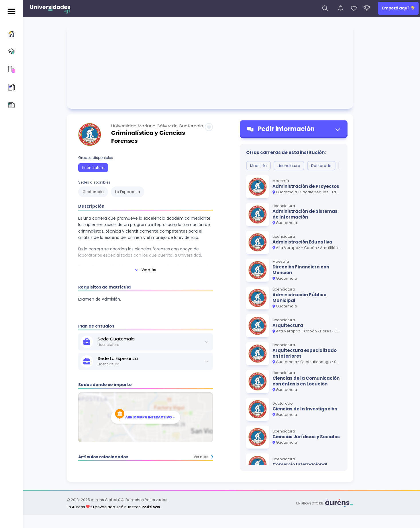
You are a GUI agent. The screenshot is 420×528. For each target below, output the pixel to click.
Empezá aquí (398, 8)
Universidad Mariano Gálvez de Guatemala (157, 126)
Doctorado (321, 166)
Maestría (258, 166)
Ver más (203, 457)
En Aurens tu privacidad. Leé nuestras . (114, 507)
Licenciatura (93, 168)
